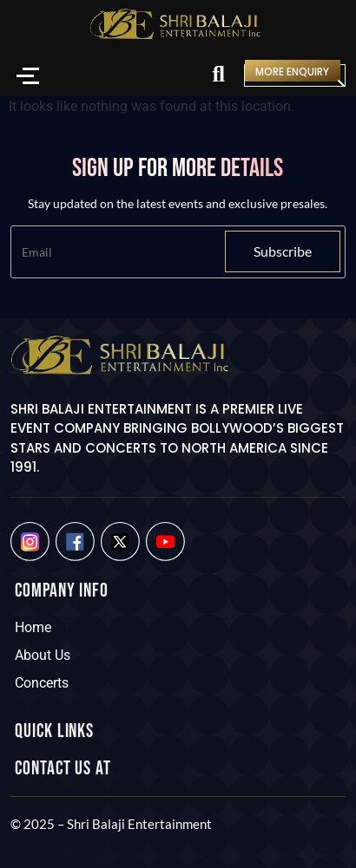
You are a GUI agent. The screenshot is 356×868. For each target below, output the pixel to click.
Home (33, 627)
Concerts (42, 683)
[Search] (219, 75)
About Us (43, 655)
